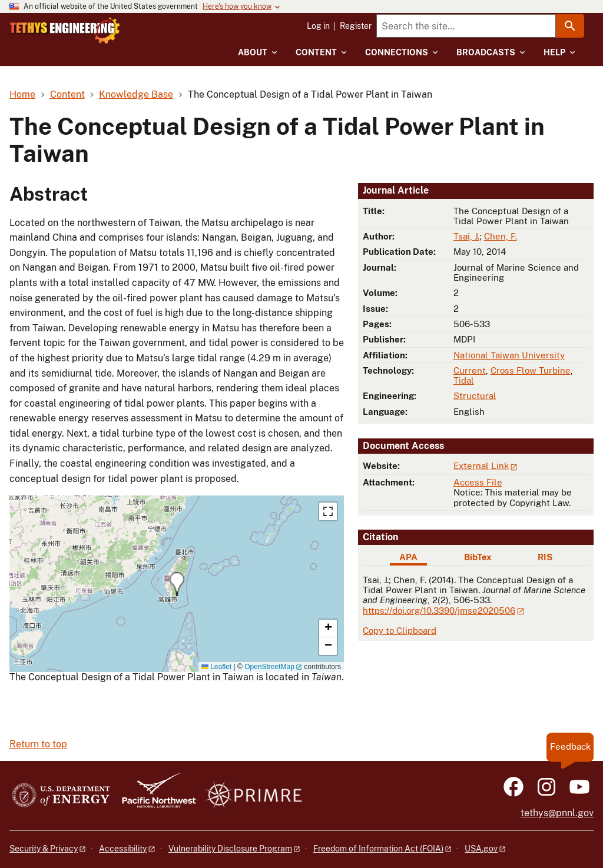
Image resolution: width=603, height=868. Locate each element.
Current (470, 370)
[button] (177, 584)
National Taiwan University (509, 355)
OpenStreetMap (269, 667)
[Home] (106, 31)
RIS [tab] (545, 557)
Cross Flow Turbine (531, 370)
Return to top (38, 744)
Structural (475, 396)
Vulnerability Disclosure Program (230, 849)
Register (356, 26)
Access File (478, 482)
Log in (318, 26)
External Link (481, 466)
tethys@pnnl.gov (557, 813)
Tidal (464, 380)
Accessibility (123, 849)
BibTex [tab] (478, 557)
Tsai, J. (466, 236)
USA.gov (481, 849)
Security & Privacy (44, 849)
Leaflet (216, 667)
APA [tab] (408, 557)
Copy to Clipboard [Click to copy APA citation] (400, 631)
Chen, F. (501, 236)
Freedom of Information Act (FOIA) (378, 849)
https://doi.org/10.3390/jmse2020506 (439, 611)
